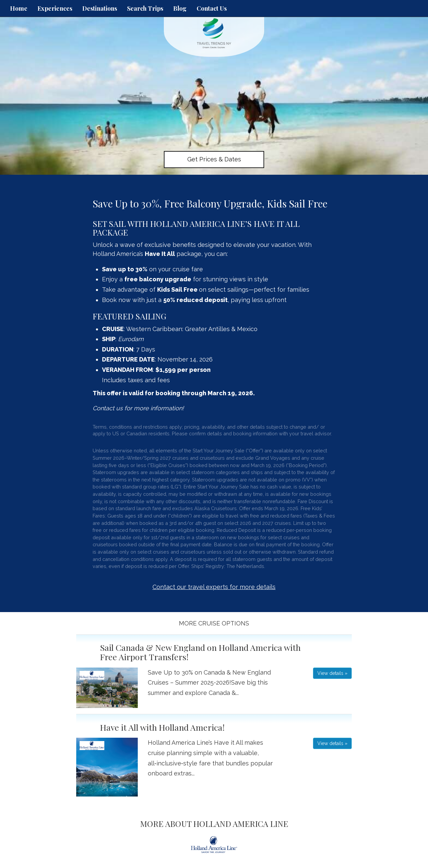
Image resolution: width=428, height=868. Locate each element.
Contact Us (212, 8)
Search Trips (145, 8)
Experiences (55, 8)
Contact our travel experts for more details (214, 587)
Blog (180, 8)
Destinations (100, 8)
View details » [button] (332, 673)
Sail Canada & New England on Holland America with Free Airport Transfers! (200, 652)
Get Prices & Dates (214, 159)
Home (19, 8)
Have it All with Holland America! (162, 727)
